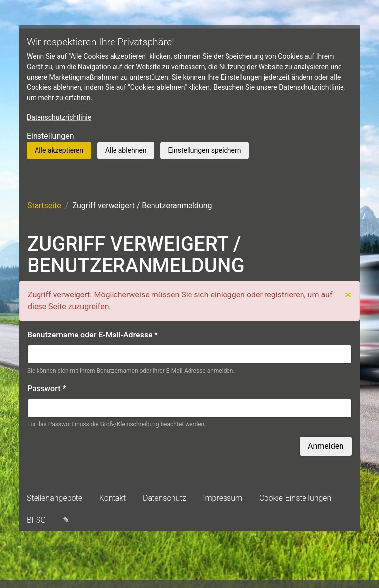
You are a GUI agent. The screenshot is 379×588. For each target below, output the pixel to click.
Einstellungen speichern (205, 150)
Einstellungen (50, 136)
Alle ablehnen (126, 150)
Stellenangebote (55, 498)
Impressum (223, 498)
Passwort (47, 389)
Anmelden (326, 446)
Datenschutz (164, 498)
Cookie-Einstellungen (295, 498)
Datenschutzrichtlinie (59, 117)
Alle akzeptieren (59, 150)
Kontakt (113, 498)
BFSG (36, 520)
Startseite (44, 205)
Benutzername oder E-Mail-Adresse (93, 335)
